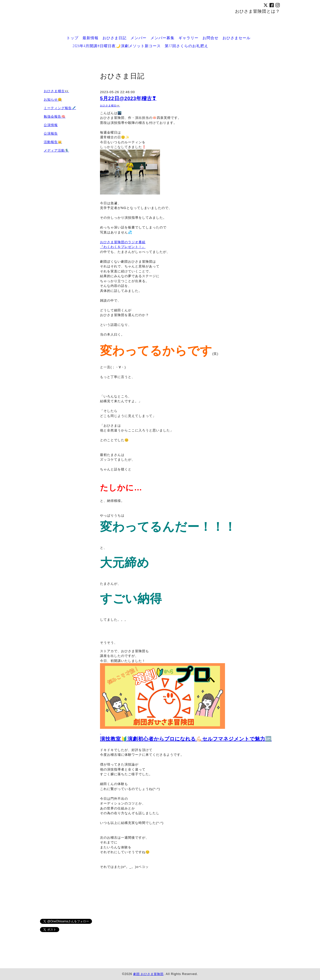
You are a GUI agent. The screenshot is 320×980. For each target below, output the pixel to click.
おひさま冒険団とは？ (257, 11)
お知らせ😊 (53, 99)
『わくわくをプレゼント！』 (123, 247)
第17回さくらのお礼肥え (186, 46)
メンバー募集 (162, 38)
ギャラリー (188, 38)
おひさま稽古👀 (110, 105)
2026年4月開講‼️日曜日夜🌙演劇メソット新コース (117, 46)
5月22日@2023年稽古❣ (128, 98)
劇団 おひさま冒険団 (148, 974)
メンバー (138, 38)
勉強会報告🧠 (55, 116)
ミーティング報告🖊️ (60, 108)
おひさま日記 (114, 38)
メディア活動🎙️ (56, 150)
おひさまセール (236, 38)
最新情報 (90, 38)
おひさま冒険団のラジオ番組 (123, 242)
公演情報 (51, 125)
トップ (72, 38)
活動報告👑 (53, 142)
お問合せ (210, 38)
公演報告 (51, 133)
